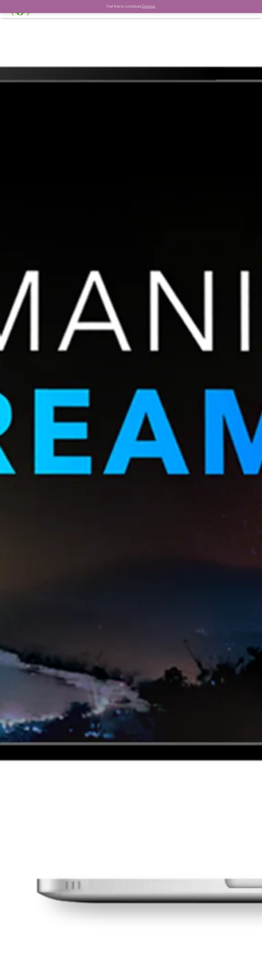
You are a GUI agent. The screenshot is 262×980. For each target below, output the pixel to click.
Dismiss (149, 6)
